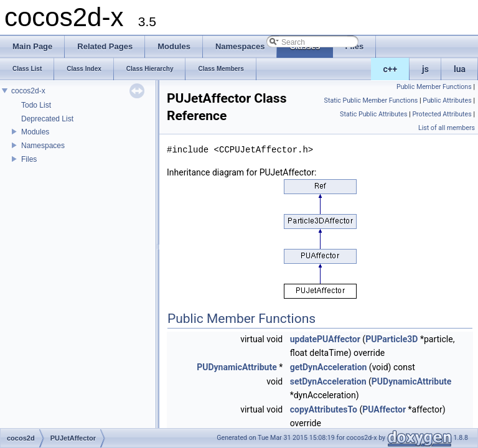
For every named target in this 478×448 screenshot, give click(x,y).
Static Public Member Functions (371, 100)
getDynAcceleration (329, 367)
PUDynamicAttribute (237, 367)
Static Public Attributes (373, 114)
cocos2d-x (28, 91)
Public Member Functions (434, 87)
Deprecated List (47, 119)
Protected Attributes (442, 114)
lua (460, 69)
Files (29, 159)
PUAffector (384, 409)
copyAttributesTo (324, 409)
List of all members (447, 128)
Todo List (36, 105)
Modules (35, 132)
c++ (391, 69)
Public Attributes (447, 100)
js (425, 69)
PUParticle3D (391, 339)
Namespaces (43, 146)
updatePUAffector (325, 339)
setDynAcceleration (328, 381)
